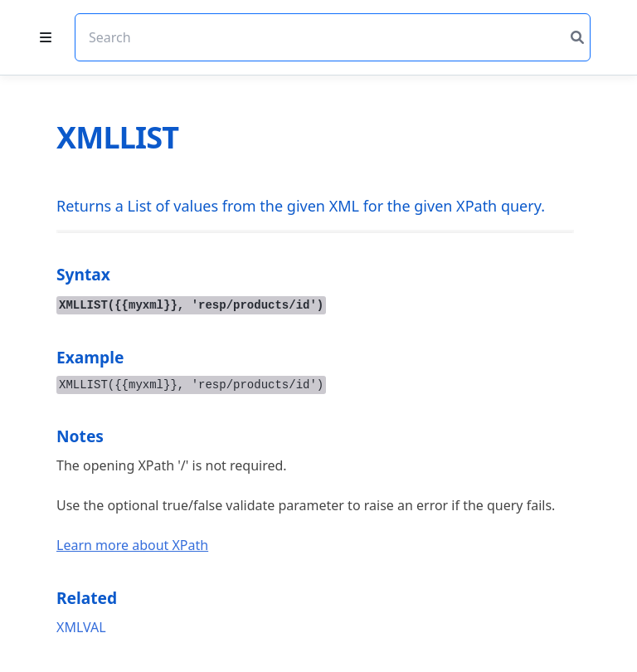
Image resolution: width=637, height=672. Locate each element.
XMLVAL (81, 627)
